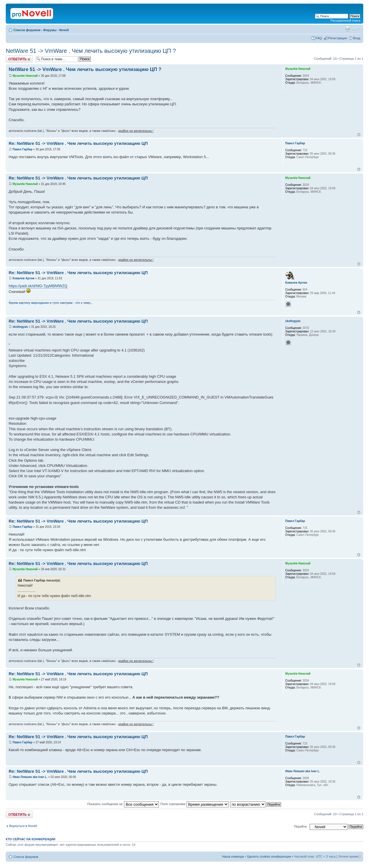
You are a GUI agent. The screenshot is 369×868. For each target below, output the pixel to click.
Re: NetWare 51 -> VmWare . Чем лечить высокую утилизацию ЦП (78, 143)
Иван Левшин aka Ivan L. (30, 777)
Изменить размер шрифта (356, 29)
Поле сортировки (194, 804)
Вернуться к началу (359, 135)
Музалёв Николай (25, 76)
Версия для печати (347, 29)
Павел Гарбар (23, 149)
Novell (64, 30)
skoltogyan (20, 327)
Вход (357, 38)
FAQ (319, 38)
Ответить (19, 59)
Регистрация (338, 38)
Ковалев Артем (23, 278)
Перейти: (301, 826)
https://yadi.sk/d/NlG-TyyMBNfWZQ (38, 286)
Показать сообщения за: (123, 804)
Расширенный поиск (345, 20)
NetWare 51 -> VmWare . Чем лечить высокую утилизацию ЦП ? (91, 51)
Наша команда (233, 856)
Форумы (50, 30)
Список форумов (27, 30)
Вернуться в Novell (23, 826)
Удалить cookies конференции (269, 856)
